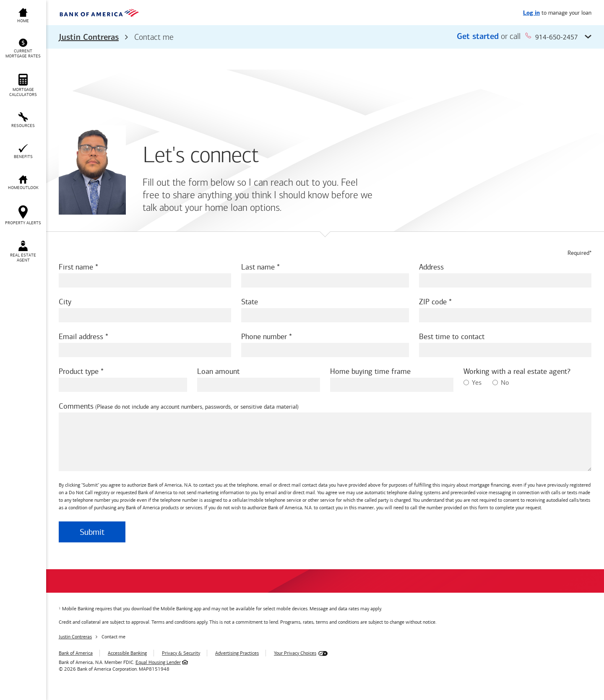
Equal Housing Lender (158, 662)
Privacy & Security (181, 653)
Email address (81, 337)
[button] (325, 37)
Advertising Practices (237, 653)
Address (431, 267)
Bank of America (76, 653)
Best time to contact (452, 337)
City (65, 302)
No (501, 382)
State (250, 302)
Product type (79, 371)
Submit (92, 532)
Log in (531, 13)
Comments (76, 406)
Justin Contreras (89, 38)
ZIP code (433, 302)
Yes (473, 382)
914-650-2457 (552, 37)
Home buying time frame (370, 371)
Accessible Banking (127, 653)
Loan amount (218, 371)
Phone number (264, 337)
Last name (258, 267)
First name (76, 267)
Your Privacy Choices (295, 653)
